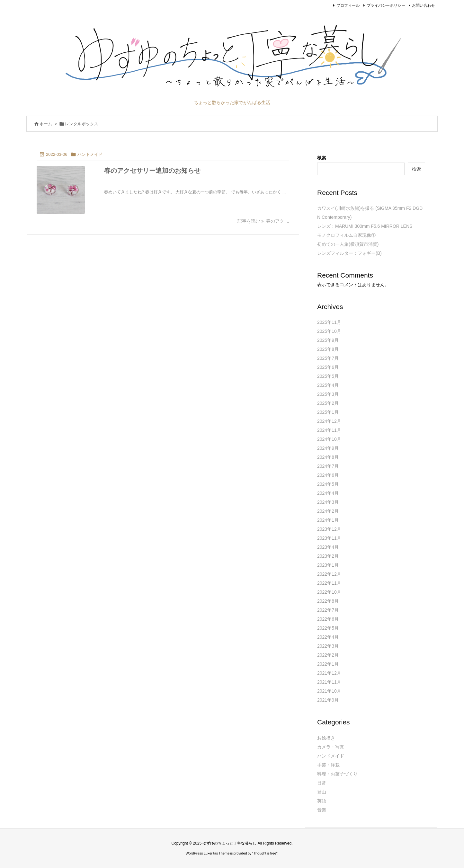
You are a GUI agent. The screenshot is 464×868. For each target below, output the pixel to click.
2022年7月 (328, 610)
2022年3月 (328, 646)
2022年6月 (328, 619)
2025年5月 (328, 376)
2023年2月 (328, 556)
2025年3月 (328, 394)
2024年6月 (328, 475)
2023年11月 (329, 538)
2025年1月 (328, 412)
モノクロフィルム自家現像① (346, 235)
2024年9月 (328, 448)
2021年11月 (329, 682)
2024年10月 (329, 439)
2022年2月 (328, 655)
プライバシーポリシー (386, 5)
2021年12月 (329, 673)
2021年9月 (328, 700)
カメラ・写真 (331, 747)
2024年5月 (328, 484)
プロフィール (348, 5)
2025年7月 (328, 358)
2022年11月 (329, 583)
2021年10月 (329, 691)
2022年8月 (328, 601)
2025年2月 (328, 403)
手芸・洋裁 (328, 765)
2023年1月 (328, 565)
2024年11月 (329, 430)
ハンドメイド (90, 154)
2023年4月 (328, 547)
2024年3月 (328, 502)
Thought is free (265, 853)
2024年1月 (328, 520)
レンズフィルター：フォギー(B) (349, 253)
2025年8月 (328, 349)
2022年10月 (329, 592)
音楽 (322, 810)
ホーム (46, 124)
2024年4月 (328, 493)
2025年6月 (328, 367)
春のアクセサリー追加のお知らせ (152, 171)
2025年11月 (329, 322)
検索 (322, 158)
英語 (322, 801)
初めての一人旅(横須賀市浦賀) (348, 244)
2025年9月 (328, 340)
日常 (322, 783)
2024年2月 (328, 511)
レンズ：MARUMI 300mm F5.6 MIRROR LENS (365, 226)
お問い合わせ (424, 5)
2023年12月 (329, 529)
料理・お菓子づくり (337, 774)
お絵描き (326, 738)
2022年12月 (329, 574)
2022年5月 (328, 628)
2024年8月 (328, 457)
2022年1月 (328, 664)
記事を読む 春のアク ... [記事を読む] (263, 221)
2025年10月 (329, 331)
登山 (322, 792)
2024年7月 (328, 466)
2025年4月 (328, 385)
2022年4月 (328, 637)
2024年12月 (329, 421)
